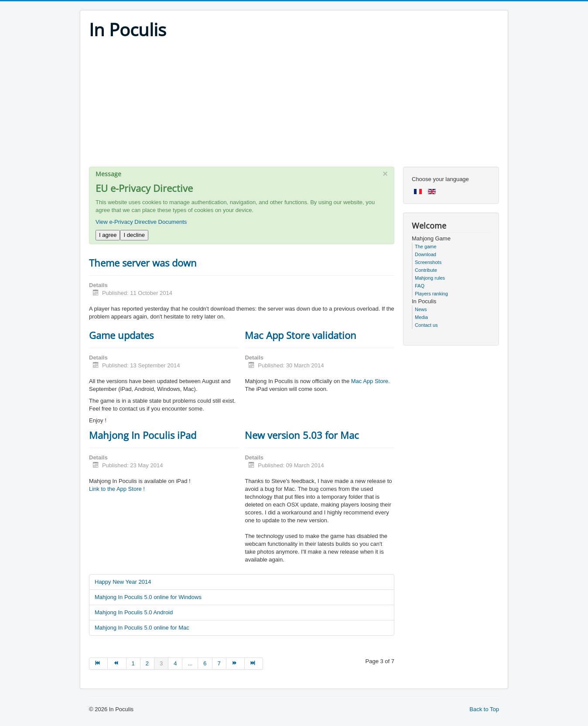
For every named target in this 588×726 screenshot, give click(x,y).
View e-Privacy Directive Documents (141, 222)
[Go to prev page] (117, 664)
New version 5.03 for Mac (302, 435)
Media (421, 317)
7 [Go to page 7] (219, 663)
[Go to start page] (98, 664)
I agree (108, 235)
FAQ (420, 286)
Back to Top (484, 709)
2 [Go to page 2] (147, 663)
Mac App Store (370, 381)
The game (426, 247)
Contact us (426, 325)
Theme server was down (143, 263)
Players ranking (431, 294)
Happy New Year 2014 (123, 582)
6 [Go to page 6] (205, 663)
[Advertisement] (294, 106)
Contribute (426, 270)
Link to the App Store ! (117, 489)
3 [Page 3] (161, 663)
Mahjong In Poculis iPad (143, 435)
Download (426, 254)
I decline (134, 235)
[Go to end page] (254, 664)
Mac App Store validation (301, 335)
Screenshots (428, 262)
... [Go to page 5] (190, 663)
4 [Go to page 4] (175, 663)
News (421, 309)
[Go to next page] (236, 664)
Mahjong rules (430, 278)
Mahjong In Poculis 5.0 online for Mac (142, 628)
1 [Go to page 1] (133, 663)
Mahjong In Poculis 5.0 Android (134, 612)
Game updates (121, 335)
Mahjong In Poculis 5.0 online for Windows (148, 597)
